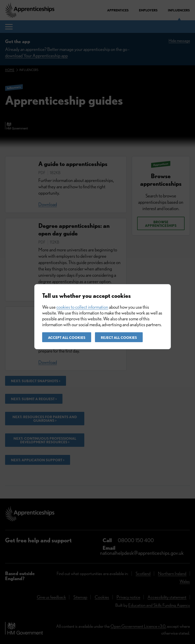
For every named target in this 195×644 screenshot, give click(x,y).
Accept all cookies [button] (67, 338)
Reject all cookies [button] (119, 338)
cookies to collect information (82, 307)
